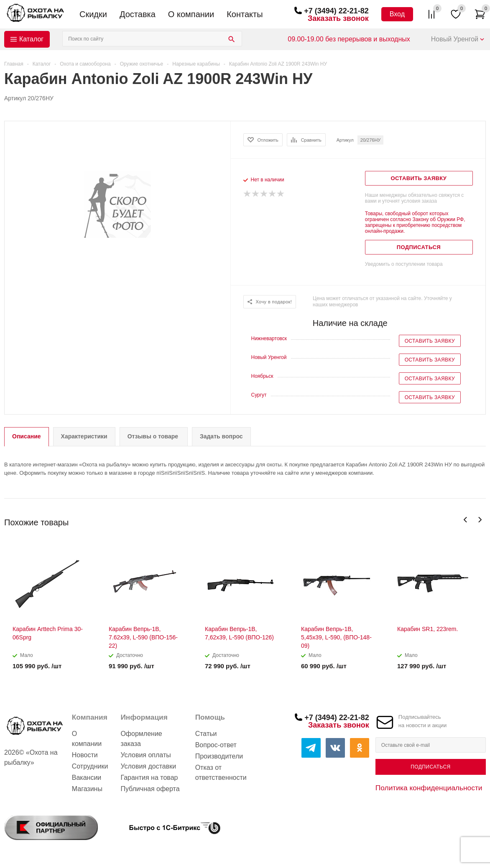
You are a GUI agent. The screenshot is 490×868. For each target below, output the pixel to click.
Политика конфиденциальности (429, 788)
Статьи (206, 734)
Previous (466, 520)
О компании (191, 14)
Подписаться (430, 767)
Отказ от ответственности (221, 773)
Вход (397, 14)
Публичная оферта (150, 789)
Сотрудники (90, 766)
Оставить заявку (430, 341)
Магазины (87, 789)
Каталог (31, 39)
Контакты (245, 14)
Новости (85, 755)
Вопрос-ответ (216, 745)
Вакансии (87, 778)
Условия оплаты (145, 755)
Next (480, 520)
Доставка (138, 14)
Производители (219, 756)
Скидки (93, 14)
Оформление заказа (141, 739)
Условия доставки (148, 766)
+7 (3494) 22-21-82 (336, 11)
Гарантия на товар (149, 778)
